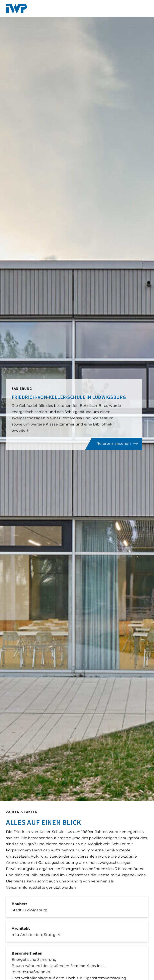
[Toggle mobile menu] (147, 7)
